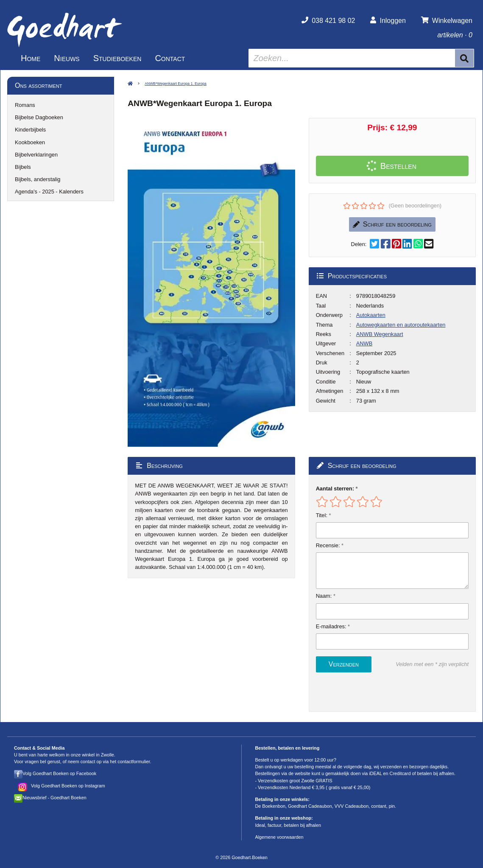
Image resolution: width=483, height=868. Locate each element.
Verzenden (344, 664)
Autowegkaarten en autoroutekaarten (401, 325)
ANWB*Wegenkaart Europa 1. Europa (176, 84)
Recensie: (328, 545)
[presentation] (370, 692)
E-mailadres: (331, 626)
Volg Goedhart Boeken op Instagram (68, 786)
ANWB (364, 343)
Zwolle (107, 755)
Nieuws (67, 58)
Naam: (324, 596)
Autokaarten (371, 315)
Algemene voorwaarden (279, 837)
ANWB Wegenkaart (380, 334)
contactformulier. (134, 762)
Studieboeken (117, 58)
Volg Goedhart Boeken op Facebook (59, 773)
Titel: (322, 515)
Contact (170, 58)
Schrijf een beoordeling (392, 224)
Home (31, 58)
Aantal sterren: (335, 489)
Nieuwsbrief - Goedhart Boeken (54, 798)
